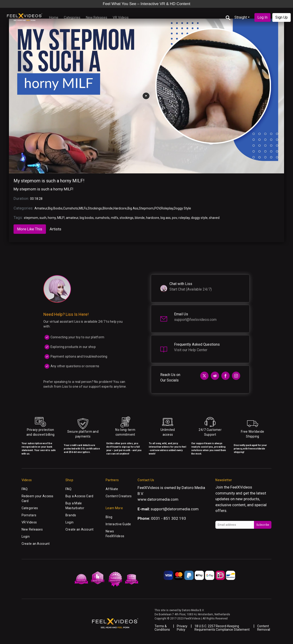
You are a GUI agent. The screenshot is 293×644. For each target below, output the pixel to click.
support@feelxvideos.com (195, 320)
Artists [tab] (55, 229)
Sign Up (282, 17)
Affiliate (112, 489)
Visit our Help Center (191, 350)
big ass (166, 218)
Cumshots (71, 208)
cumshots (102, 218)
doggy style (199, 218)
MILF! (61, 218)
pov (175, 218)
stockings (127, 218)
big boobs (87, 218)
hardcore (153, 218)
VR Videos (121, 17)
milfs (115, 218)
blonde (140, 218)
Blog (109, 517)
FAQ (25, 489)
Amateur (41, 208)
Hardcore (120, 208)
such (43, 218)
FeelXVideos (241, 487)
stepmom (31, 218)
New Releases (97, 17)
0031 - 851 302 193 (169, 518)
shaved (214, 218)
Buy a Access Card (79, 496)
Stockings (95, 208)
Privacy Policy (182, 628)
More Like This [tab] (30, 229)
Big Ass (133, 208)
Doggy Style (182, 208)
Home (54, 17)
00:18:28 (36, 199)
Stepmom (146, 208)
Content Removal (264, 628)
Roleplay (167, 208)
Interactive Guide (118, 524)
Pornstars (29, 515)
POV (157, 208)
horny (52, 218)
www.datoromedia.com (158, 499)
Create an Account (36, 544)
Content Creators (119, 496)
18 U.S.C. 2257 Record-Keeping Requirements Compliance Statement (222, 628)
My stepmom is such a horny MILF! (49, 181)
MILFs (83, 208)
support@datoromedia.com (175, 509)
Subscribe (263, 525)
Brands (71, 515)
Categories (72, 17)
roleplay (184, 218)
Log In (262, 17)
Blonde (108, 208)
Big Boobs (55, 208)
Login (26, 537)
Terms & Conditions (162, 628)
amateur (72, 218)
